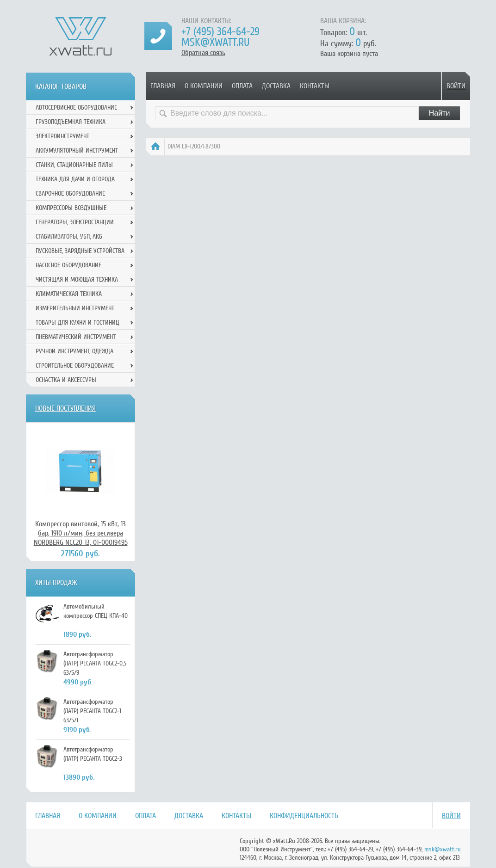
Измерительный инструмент (75, 308)
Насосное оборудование (68, 265)
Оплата (242, 86)
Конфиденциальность (304, 816)
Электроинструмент (62, 136)
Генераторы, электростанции (75, 222)
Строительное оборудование (75, 366)
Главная (163, 86)
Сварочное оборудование (70, 194)
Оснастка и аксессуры (66, 380)
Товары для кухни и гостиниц (77, 323)
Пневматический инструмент (76, 337)
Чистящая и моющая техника (77, 280)
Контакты (315, 86)
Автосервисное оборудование (76, 108)
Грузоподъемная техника (71, 122)
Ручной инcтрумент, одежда (74, 351)
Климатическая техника (69, 294)
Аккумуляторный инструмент (77, 151)
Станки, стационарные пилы (74, 165)
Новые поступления (65, 408)
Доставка (276, 86)
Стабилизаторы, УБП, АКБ (69, 237)
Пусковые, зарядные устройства (80, 251)
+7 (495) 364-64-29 (220, 32)
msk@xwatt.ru (215, 42)
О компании (204, 86)
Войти (456, 86)
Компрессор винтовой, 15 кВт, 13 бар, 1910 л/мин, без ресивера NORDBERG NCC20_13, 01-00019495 (81, 533)
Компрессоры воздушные (71, 208)
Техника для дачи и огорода (75, 179)
